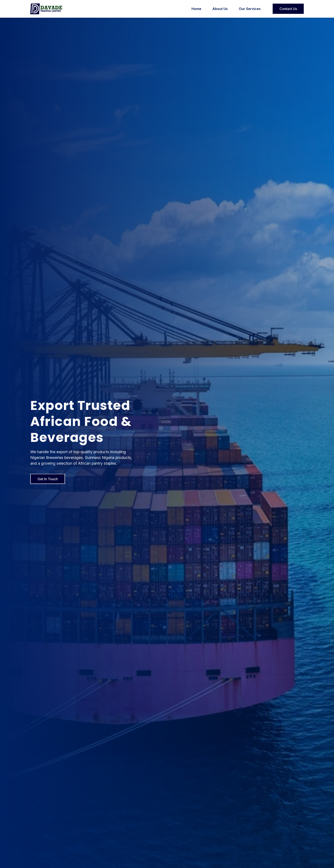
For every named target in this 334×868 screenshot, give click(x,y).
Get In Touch (48, 481)
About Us (220, 9)
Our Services (250, 9)
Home (196, 9)
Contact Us (288, 9)
